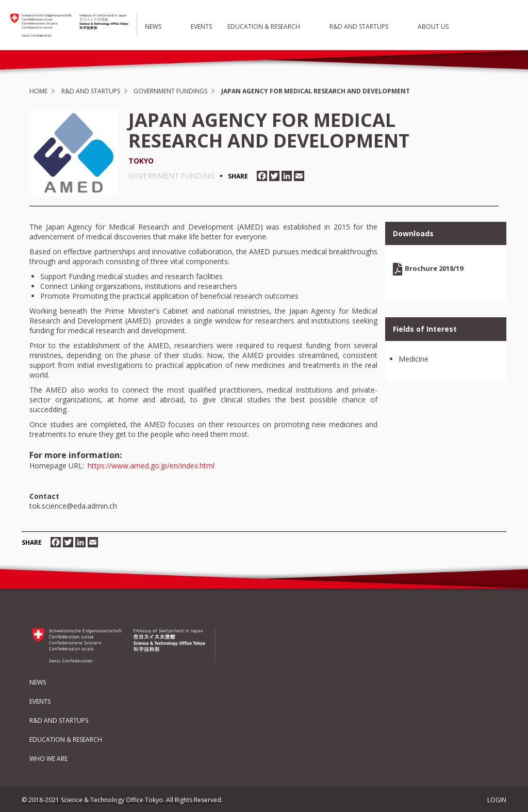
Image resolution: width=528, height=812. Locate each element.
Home (38, 91)
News (160, 27)
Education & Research (271, 27)
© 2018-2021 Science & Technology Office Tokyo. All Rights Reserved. (122, 800)
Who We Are (48, 759)
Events (201, 27)
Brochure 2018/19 (434, 268)
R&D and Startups (366, 27)
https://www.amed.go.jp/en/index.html (151, 466)
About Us (440, 27)
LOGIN (497, 800)
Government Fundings (170, 91)
